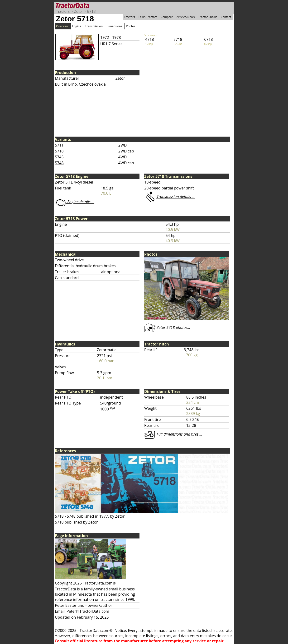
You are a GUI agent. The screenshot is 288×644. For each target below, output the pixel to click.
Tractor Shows (208, 17)
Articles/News (186, 17)
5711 (59, 145)
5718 (91, 11)
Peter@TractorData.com (88, 611)
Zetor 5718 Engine (72, 176)
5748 (59, 163)
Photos (131, 26)
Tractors (63, 11)
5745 (59, 157)
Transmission (94, 26)
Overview (62, 26)
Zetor (78, 11)
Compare (167, 17)
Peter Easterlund (70, 605)
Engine (77, 26)
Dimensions (114, 26)
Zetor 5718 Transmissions (168, 176)
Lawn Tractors (148, 17)
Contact (226, 17)
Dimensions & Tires (162, 391)
